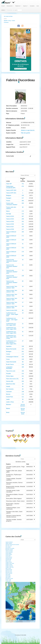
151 (23, 248)
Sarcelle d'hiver (9, 558)
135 (23, 349)
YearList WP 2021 (11, 193)
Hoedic (8, 386)
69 (23, 389)
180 (23, 367)
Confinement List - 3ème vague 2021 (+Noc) (11, 337)
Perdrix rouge (8, 580)
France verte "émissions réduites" (12, 204)
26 (23, 265)
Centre (8, 354)
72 (23, 270)
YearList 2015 (10, 221)
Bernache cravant (9, 550)
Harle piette (8, 575)
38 (23, 290)
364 (23, 201)
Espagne (9, 198)
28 (23, 384)
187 (23, 216)
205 (23, 203)
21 (23, 318)
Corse (8, 359)
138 (23, 392)
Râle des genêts (26, 133)
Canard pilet (8, 556)
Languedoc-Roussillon (10, 368)
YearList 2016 (10, 224)
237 (23, 198)
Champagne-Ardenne (12, 357)
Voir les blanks (23, 409)
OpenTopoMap (16, 622)
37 (23, 341)
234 (23, 364)
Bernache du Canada (10, 548)
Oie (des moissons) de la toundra (12, 545)
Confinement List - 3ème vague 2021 (11, 332)
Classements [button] (10, 6)
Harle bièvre (8, 577)
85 (23, 310)
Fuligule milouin (9, 562)
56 (23, 386)
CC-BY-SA (25, 621)
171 (23, 236)
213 (23, 374)
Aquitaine (9, 346)
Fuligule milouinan (9, 566)
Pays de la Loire (11, 371)
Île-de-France (10, 364)
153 (23, 357)
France (8, 201)
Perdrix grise (8, 581)
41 (23, 244)
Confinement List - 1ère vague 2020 (11, 324)
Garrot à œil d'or (9, 573)
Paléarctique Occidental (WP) (11, 187)
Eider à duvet (8, 568)
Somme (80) (10, 381)
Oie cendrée (8, 547)
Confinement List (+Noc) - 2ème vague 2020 (12, 314)
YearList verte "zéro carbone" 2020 (12, 287)
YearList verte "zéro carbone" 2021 (12, 291)
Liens (38, 6)
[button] (14, 2)
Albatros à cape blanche (28, 130)
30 (23, 298)
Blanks (8, 408)
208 (23, 219)
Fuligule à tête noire (10, 567)
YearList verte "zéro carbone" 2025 (12, 307)
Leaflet (7, 621)
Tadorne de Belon (9, 551)
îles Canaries (10, 389)
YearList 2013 (10, 216)
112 (23, 214)
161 (23, 224)
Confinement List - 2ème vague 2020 (11, 328)
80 (23, 379)
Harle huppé (8, 576)
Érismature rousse (9, 578)
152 (23, 221)
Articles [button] (3, 10)
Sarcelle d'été (8, 560)
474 (23, 186)
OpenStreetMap (16, 621)
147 (23, 229)
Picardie (8, 374)
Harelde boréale (9, 570)
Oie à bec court (9, 546)
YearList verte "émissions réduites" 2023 (12, 272)
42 (23, 260)
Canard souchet (9, 557)
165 (23, 240)
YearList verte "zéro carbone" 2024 (12, 303)
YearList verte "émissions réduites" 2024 (12, 277)
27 (23, 302)
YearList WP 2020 (11, 190)
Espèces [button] (26, 6)
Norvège (9, 214)
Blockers (9, 405)
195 (23, 371)
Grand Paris (10, 397)
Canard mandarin (9, 552)
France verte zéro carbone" (11, 208)
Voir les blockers (23, 405)
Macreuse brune (9, 572)
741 (23, 184)
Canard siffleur (9, 553)
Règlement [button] (18, 6)
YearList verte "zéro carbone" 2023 (12, 299)
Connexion (6, 22)
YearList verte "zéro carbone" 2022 (12, 295)
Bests (8, 412)
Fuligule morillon (9, 565)
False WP (9, 184)
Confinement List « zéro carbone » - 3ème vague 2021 (11, 342)
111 (23, 397)
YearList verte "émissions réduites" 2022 (12, 266)
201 (23, 352)
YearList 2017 (10, 227)
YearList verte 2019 (12, 310)
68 (23, 362)
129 (23, 359)
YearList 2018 (10, 229)
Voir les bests (23, 413)
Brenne (8, 394)
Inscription (32, 6)
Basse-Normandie (11, 349)
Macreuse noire (9, 571)
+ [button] (7, 584)
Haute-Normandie (11, 362)
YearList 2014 (10, 219)
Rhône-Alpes (10, 376)
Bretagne (9, 352)
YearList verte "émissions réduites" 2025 (12, 283)
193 (23, 232)
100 (23, 195)
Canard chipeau (9, 555)
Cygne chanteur (9, 543)
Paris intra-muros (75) (12, 379)
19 (23, 313)
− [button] (7, 585)
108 (23, 276)
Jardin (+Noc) (10, 402)
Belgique (9, 195)
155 (23, 227)
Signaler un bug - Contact (9, 21)
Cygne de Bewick (9, 542)
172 (23, 211)
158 (23, 346)
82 (23, 281)
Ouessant (9, 392)
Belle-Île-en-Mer (11, 384)
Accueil (3, 6)
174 (23, 252)
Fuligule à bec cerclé (10, 563)
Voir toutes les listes (8, 16)
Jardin (8, 399)
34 (23, 286)
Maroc (8, 211)
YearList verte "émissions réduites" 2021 (12, 261)
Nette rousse (8, 561)
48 (23, 207)
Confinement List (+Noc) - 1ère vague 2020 (12, 320)
